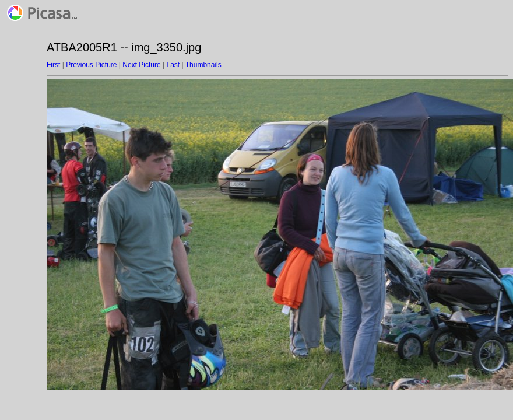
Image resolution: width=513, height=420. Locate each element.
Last (173, 65)
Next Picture (141, 65)
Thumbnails (203, 65)
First (53, 65)
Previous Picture (91, 65)
